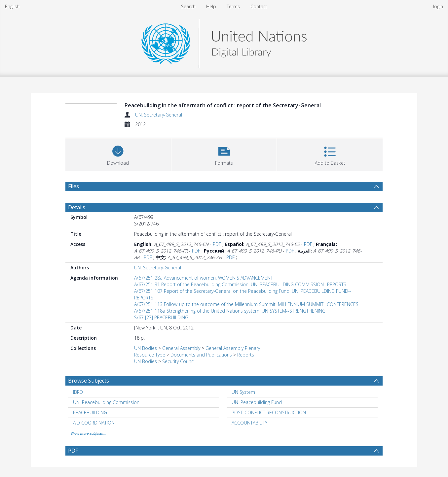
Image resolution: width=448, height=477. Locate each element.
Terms (233, 6)
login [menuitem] (438, 6)
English (12, 6)
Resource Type (150, 355)
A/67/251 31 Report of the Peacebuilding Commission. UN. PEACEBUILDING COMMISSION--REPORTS (240, 284)
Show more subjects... (88, 433)
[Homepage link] (224, 42)
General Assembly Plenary (233, 348)
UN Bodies (146, 348)
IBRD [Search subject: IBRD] (78, 392)
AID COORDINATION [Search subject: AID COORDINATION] (94, 423)
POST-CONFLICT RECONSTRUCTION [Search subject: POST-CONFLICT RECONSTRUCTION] (269, 412)
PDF (217, 244)
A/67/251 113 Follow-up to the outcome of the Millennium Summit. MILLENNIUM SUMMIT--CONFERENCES (246, 304)
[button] (224, 154)
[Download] (118, 154)
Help (211, 6)
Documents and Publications (201, 355)
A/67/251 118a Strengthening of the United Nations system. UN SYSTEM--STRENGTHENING (230, 311)
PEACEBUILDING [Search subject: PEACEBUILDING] (90, 412)
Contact (259, 6)
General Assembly (181, 348)
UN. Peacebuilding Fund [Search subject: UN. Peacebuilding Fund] (257, 402)
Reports (246, 355)
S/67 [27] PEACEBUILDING (161, 317)
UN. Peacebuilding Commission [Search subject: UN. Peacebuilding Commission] (106, 402)
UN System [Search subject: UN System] (243, 392)
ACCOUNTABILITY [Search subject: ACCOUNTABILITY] (249, 423)
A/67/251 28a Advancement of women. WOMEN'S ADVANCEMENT (204, 278)
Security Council (179, 361)
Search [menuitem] (188, 6)
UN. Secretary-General (159, 115)
